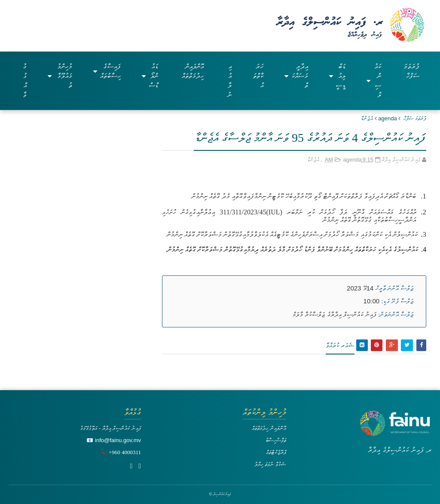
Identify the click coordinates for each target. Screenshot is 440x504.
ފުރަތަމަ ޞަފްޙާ (415, 118)
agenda (387, 118)
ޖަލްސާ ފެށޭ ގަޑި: (397, 301)
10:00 (372, 301)
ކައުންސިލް (374, 81)
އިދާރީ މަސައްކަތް (296, 76)
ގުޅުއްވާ (25, 81)
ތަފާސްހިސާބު (276, 440)
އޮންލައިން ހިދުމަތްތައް (193, 71)
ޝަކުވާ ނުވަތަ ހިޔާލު (270, 464)
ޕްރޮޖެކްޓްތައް (276, 452)
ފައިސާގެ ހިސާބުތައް (107, 71)
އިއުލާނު (229, 81)
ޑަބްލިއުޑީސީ (338, 76)
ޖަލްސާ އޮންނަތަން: (396, 315)
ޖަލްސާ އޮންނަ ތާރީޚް (395, 288)
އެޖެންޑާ (367, 118)
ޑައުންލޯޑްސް (150, 76)
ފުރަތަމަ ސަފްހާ (411, 71)
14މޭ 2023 (360, 288)
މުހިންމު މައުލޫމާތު (60, 76)
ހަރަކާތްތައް (258, 76)
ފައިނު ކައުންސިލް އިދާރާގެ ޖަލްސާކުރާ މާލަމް (335, 314)
